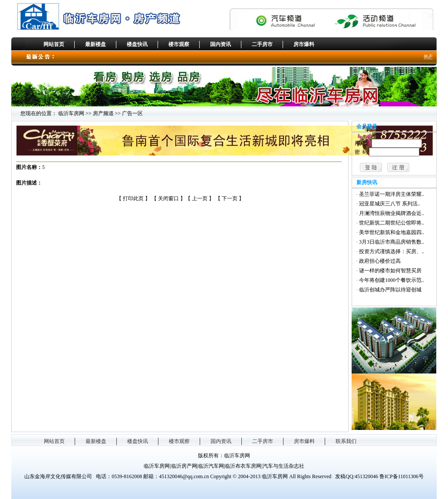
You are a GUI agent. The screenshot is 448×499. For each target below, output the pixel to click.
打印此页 (133, 198)
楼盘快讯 (137, 44)
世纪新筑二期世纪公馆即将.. (392, 223)
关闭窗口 (168, 198)
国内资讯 (221, 44)
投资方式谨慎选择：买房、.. (392, 251)
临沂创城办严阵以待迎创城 (390, 290)
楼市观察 (179, 44)
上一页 (200, 198)
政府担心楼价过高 (380, 261)
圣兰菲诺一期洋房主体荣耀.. (392, 194)
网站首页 (54, 44)
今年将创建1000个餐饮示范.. (392, 280)
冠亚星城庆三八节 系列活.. (390, 204)
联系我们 (346, 441)
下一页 (230, 198)
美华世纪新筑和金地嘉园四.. (392, 232)
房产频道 (103, 113)
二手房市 (262, 44)
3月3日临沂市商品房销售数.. (392, 242)
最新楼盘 (96, 44)
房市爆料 (304, 44)
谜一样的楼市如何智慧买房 (390, 271)
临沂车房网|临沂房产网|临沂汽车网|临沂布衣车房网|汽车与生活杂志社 (224, 466)
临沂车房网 (71, 113)
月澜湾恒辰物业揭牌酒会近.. (392, 213)
